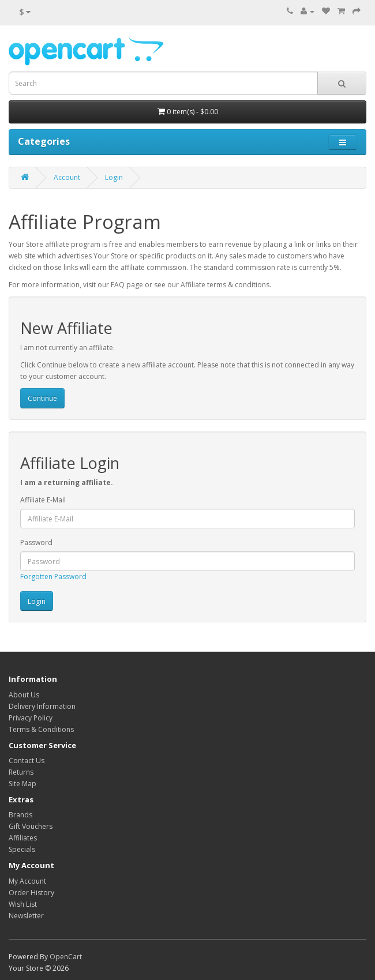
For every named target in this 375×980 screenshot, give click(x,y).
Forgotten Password (53, 577)
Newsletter (26, 916)
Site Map (22, 784)
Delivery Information (42, 706)
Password (36, 542)
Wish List (23, 904)
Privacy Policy (31, 718)
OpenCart (66, 957)
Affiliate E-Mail (43, 500)
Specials (22, 849)
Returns (21, 772)
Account (67, 177)
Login (114, 177)
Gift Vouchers (31, 826)
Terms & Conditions (41, 729)
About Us (24, 695)
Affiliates (23, 838)
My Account (27, 881)
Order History (31, 893)
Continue (42, 398)
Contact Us (27, 761)
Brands (20, 815)
